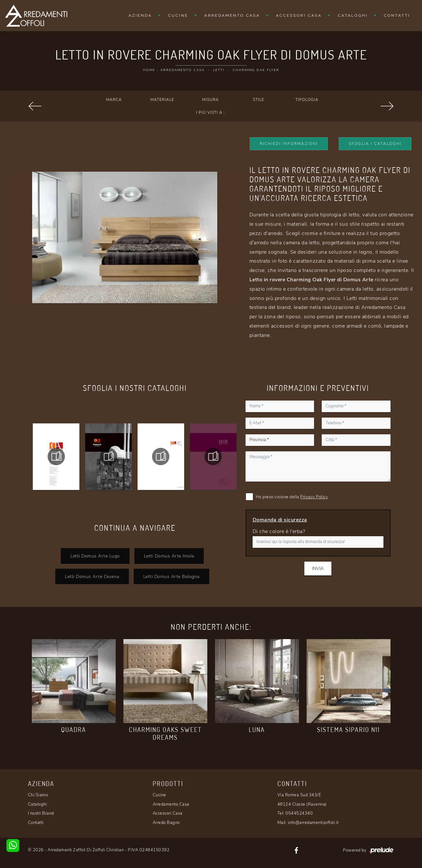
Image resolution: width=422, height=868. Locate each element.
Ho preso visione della (292, 497)
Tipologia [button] (307, 100)
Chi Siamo (38, 795)
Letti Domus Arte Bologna (171, 576)
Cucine (178, 15)
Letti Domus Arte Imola (169, 556)
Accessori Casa (299, 15)
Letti (219, 70)
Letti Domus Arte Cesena (92, 576)
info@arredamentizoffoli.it (313, 823)
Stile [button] (259, 100)
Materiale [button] (162, 100)
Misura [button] (211, 100)
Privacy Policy (314, 497)
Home (149, 70)
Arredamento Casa (232, 15)
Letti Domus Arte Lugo (95, 556)
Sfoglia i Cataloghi (375, 144)
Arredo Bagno (166, 823)
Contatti (397, 15)
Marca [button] (114, 100)
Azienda (140, 15)
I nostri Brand (41, 813)
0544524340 (299, 813)
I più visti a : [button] (211, 113)
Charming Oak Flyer (256, 70)
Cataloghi (353, 15)
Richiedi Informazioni (289, 144)
